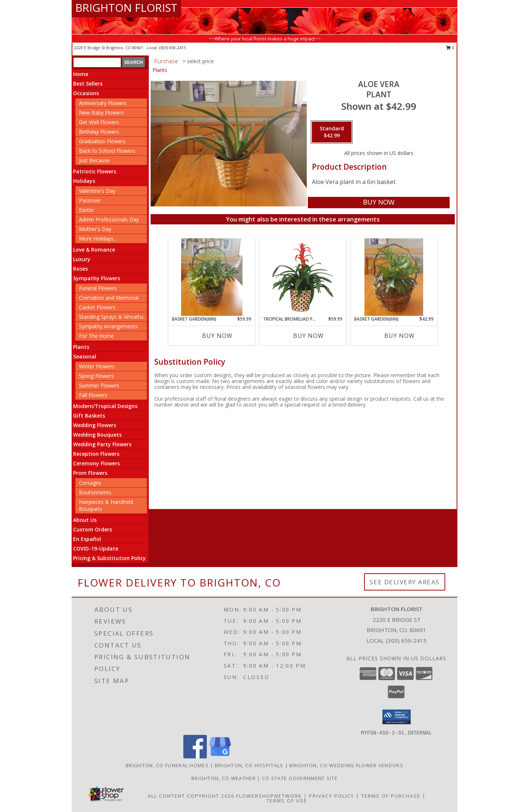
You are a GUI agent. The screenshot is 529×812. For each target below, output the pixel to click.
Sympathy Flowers (97, 278)
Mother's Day (95, 229)
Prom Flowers (90, 473)
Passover (90, 200)
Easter (87, 210)
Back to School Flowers (107, 151)
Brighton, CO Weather (224, 778)
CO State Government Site (300, 778)
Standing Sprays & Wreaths (111, 317)
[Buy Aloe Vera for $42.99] (379, 203)
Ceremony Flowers (96, 463)
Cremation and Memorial (109, 298)
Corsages (90, 483)
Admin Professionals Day (109, 219)
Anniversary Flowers (103, 103)
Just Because (94, 160)
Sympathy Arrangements (108, 326)
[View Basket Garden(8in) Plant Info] (212, 277)
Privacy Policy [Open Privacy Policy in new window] (332, 796)
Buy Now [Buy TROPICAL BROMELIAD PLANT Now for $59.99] (308, 336)
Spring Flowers (96, 376)
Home (81, 74)
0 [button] (450, 48)
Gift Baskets (89, 416)
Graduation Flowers (102, 141)
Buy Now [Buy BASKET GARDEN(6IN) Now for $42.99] (400, 336)
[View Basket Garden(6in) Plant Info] (394, 277)
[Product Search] (97, 62)
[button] (397, 717)
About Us (85, 520)
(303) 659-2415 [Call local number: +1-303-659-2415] (172, 48)
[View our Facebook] (195, 756)
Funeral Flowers (98, 288)
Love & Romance (94, 250)
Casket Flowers (97, 307)
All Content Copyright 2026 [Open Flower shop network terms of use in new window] (191, 796)
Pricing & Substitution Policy (109, 558)
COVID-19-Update (96, 548)
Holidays (84, 181)
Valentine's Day (97, 191)
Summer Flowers (99, 385)
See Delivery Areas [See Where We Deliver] (405, 582)
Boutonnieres (95, 492)
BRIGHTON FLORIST (126, 8)
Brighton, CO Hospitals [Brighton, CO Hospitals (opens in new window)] (249, 765)
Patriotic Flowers (95, 171)
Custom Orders (93, 529)
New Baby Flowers (101, 113)
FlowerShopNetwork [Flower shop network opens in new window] (269, 796)
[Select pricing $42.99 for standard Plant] (332, 132)
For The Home (96, 336)
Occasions (86, 93)
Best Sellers (88, 84)
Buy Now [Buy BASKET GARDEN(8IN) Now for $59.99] (217, 336)
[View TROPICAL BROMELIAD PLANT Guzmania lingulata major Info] (303, 277)
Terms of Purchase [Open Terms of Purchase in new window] (391, 796)
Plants (81, 347)
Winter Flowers (97, 366)
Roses (80, 269)
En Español (87, 539)
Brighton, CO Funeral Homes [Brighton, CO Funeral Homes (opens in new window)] (167, 765)
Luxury (82, 259)
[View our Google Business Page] (220, 756)
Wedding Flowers (95, 425)
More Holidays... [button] (98, 239)
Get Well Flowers (99, 122)
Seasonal (85, 356)
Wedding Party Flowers (102, 444)
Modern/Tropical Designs (105, 406)
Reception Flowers (96, 454)
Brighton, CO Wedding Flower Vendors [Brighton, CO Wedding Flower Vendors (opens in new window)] (346, 765)
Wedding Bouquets (97, 435)
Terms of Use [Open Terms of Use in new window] (287, 801)
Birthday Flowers (99, 132)
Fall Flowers (93, 395)
